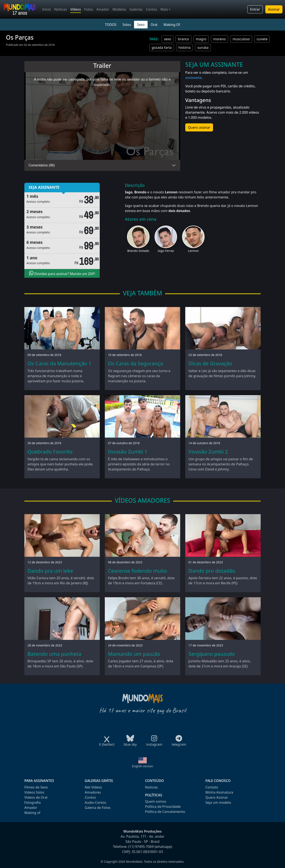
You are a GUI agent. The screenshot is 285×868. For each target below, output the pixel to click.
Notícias (61, 9)
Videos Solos (34, 792)
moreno (220, 39)
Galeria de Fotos (98, 808)
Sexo (141, 25)
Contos (151, 9)
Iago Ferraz (166, 251)
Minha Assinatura (219, 792)
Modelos (119, 9)
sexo (167, 39)
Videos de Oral (36, 797)
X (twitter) (107, 743)
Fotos (89, 9)
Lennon (193, 251)
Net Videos (93, 787)
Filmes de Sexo (36, 787)
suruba (203, 47)
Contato (212, 787)
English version (142, 766)
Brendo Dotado (138, 251)
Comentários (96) (42, 165)
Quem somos (156, 801)
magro (201, 39)
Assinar (274, 9)
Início (46, 9)
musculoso (241, 39)
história (185, 47)
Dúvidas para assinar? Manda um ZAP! (62, 273)
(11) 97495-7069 (141, 847)
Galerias (136, 9)
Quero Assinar (217, 797)
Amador (103, 9)
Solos (127, 25)
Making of (32, 813)
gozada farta (162, 47)
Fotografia (33, 802)
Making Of (172, 25)
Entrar (255, 9)
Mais (164, 9)
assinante (193, 78)
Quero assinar (199, 127)
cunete (262, 39)
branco (183, 39)
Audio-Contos (95, 802)
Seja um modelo (218, 802)
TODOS (111, 25)
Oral (154, 25)
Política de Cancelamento (165, 812)
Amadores (93, 792)
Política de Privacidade (163, 807)
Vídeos (76, 9)
